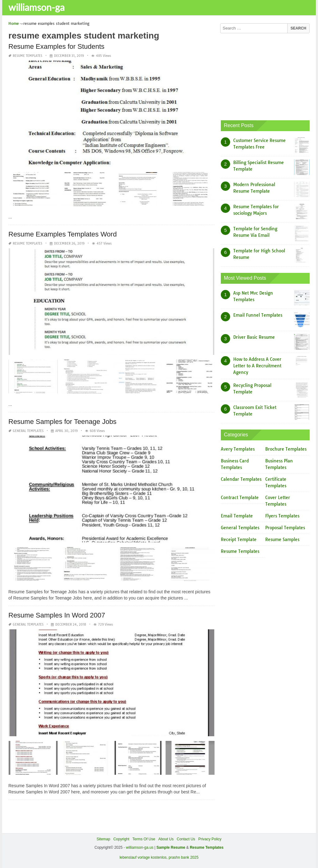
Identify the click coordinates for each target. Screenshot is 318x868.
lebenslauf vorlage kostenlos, (144, 857)
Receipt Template (239, 540)
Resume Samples (282, 540)
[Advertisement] (265, 75)
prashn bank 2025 (184, 857)
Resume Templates (27, 56)
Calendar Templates (241, 479)
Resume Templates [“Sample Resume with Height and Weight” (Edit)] (207, 847)
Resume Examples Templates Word (63, 234)
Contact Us (186, 839)
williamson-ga (36, 7)
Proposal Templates (285, 528)
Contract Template (240, 498)
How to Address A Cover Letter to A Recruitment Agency (257, 366)
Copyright (121, 839)
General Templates (28, 431)
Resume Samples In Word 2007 (57, 615)
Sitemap (103, 839)
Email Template (237, 516)
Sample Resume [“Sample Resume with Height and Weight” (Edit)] (171, 847)
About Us (166, 839)
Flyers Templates (282, 516)
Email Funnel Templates (258, 315)
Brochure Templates (286, 449)
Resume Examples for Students (56, 46)
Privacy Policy (210, 839)
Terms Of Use (144, 839)
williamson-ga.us (140, 847)
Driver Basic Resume (254, 337)
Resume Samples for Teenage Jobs (62, 422)
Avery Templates (238, 449)
